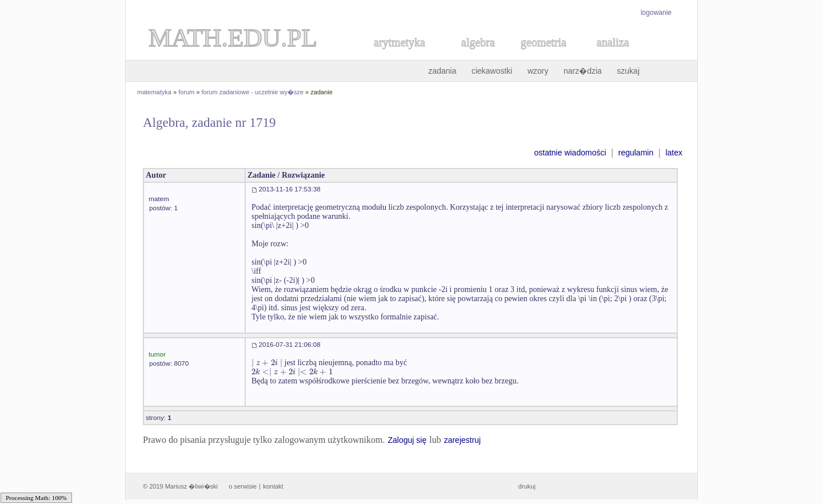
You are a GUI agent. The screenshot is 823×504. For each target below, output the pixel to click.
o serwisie (243, 486)
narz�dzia (583, 71)
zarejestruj (463, 440)
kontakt (273, 486)
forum (186, 92)
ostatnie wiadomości (570, 153)
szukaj (628, 71)
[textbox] (267, 363)
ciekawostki (492, 71)
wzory (538, 71)
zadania (442, 71)
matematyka (154, 92)
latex (674, 153)
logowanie (656, 13)
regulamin (636, 153)
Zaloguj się (407, 440)
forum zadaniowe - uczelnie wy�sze (253, 92)
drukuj (527, 486)
